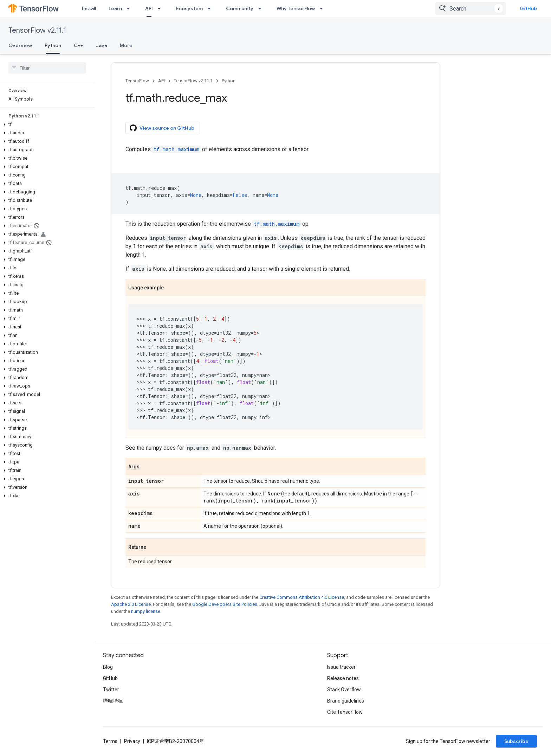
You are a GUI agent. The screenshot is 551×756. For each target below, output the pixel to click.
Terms (110, 741)
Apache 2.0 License (131, 604)
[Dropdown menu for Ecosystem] (211, 8)
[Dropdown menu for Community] (262, 8)
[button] (46, 124)
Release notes (343, 678)
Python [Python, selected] (53, 45)
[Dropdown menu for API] (161, 8)
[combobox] (471, 8)
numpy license (146, 611)
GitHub (528, 8)
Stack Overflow (344, 690)
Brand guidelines (346, 701)
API (161, 81)
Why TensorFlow (296, 8)
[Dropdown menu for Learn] (130, 8)
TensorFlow (137, 81)
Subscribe (516, 741)
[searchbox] (47, 68)
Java (102, 45)
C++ (79, 45)
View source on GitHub (162, 128)
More (126, 45)
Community (240, 8)
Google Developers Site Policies (225, 604)
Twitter (111, 690)
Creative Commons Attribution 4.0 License (302, 597)
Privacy (132, 741)
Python (229, 81)
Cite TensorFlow (345, 712)
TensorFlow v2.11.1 (37, 30)
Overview (20, 45)
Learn (115, 8)
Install (89, 8)
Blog (108, 667)
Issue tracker (341, 667)
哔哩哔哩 (113, 701)
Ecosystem (189, 8)
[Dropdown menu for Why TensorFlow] (323, 8)
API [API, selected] (149, 8)
